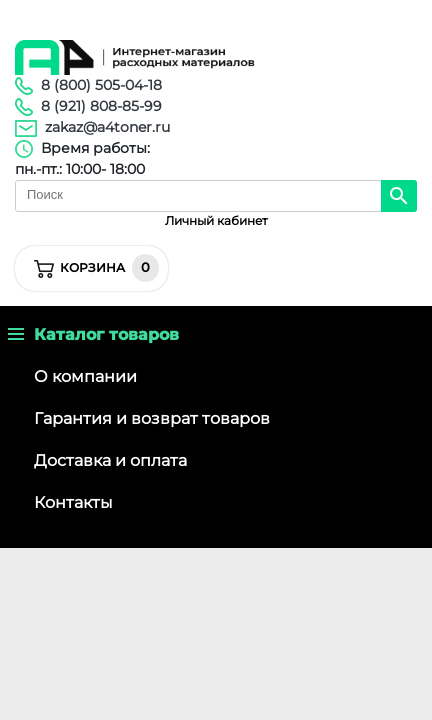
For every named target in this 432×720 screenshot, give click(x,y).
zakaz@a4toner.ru (107, 127)
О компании (85, 376)
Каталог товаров (93, 334)
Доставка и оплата (110, 460)
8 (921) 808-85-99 (101, 106)
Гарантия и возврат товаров (152, 418)
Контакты (73, 502)
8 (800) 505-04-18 (101, 85)
